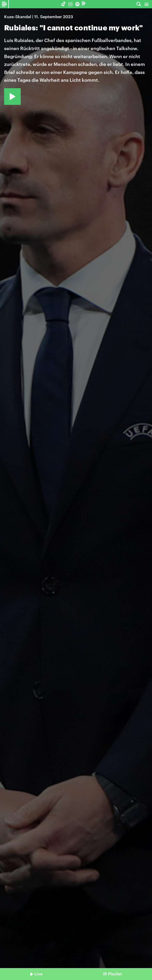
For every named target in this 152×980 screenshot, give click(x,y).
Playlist (115, 974)
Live (38, 974)
